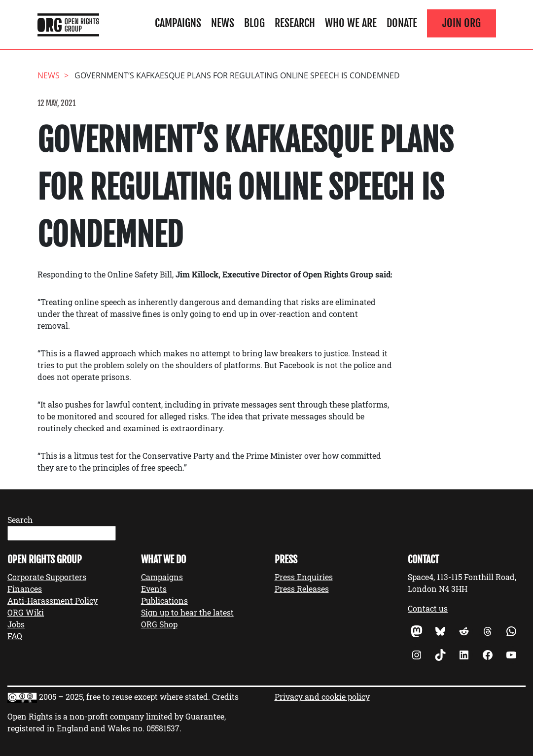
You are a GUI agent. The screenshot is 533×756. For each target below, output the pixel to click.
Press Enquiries (304, 577)
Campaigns (178, 23)
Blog (254, 23)
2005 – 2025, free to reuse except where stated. (124, 697)
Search (20, 520)
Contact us (428, 608)
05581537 (163, 728)
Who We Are (351, 23)
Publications (164, 601)
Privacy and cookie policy (322, 697)
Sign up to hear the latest (187, 612)
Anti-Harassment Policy (53, 601)
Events (154, 589)
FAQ (15, 636)
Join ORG (462, 23)
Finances (25, 589)
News (223, 23)
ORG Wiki (26, 612)
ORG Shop (159, 624)
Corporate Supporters (47, 577)
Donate (402, 23)
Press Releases (302, 589)
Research (295, 23)
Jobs (16, 624)
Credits (225, 697)
